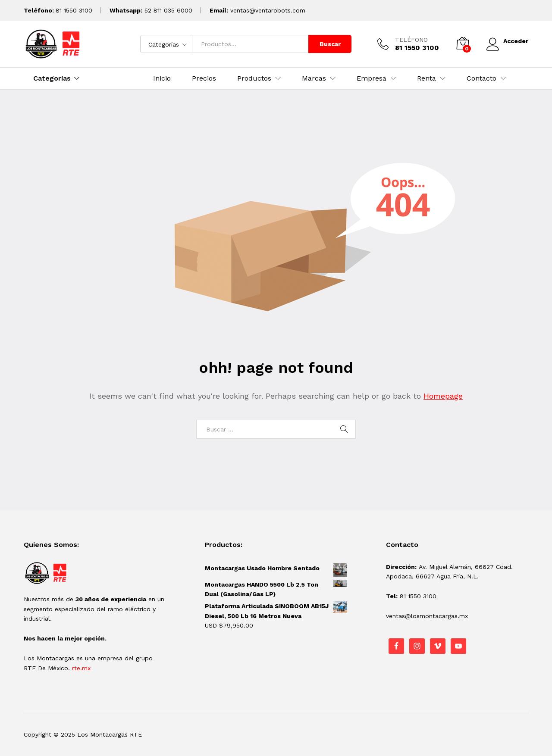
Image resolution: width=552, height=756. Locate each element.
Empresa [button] (372, 78)
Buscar (329, 44)
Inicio (162, 78)
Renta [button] (427, 78)
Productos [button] (254, 78)
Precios (204, 78)
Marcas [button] (314, 78)
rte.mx (81, 668)
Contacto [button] (481, 78)
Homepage (443, 396)
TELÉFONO (410, 40)
